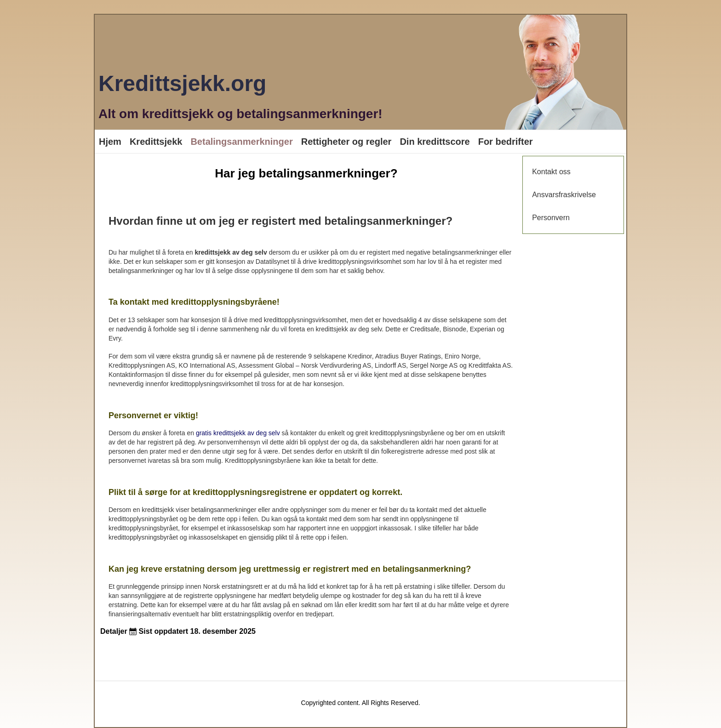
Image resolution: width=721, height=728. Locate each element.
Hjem (110, 142)
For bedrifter (506, 142)
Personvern (551, 218)
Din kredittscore (435, 142)
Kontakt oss (551, 172)
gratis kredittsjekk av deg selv (238, 433)
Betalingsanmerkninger (241, 142)
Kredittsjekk (156, 142)
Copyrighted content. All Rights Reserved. (360, 703)
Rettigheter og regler (346, 142)
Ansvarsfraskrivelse (564, 195)
